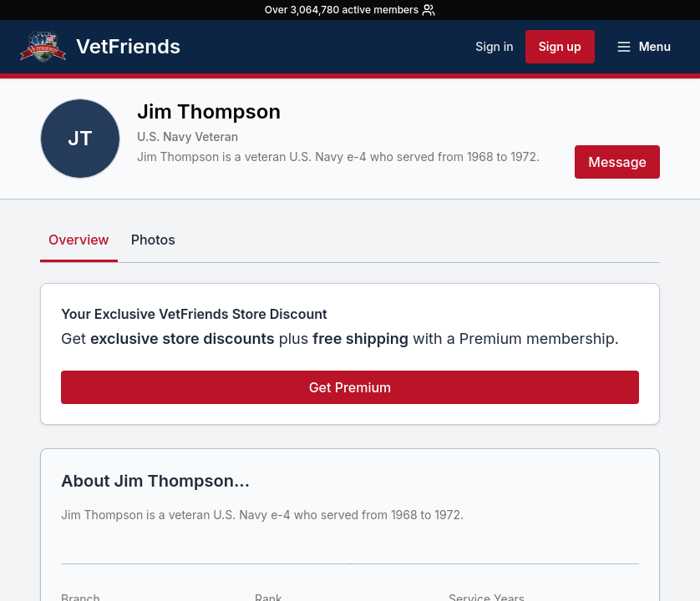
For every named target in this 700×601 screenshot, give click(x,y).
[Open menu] (643, 47)
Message (617, 162)
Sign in (494, 46)
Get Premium (350, 387)
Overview (79, 240)
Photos (153, 240)
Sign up (560, 46)
